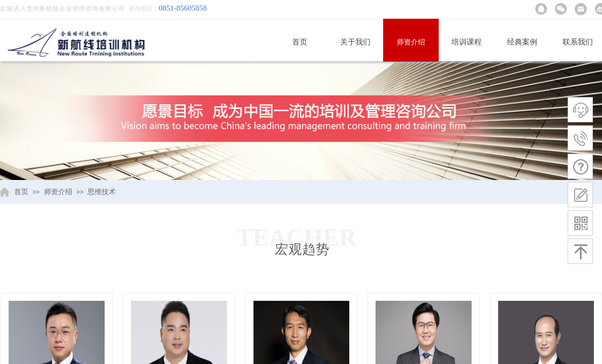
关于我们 (355, 42)
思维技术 (102, 192)
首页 (300, 42)
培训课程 (467, 42)
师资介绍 (411, 42)
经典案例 (522, 42)
